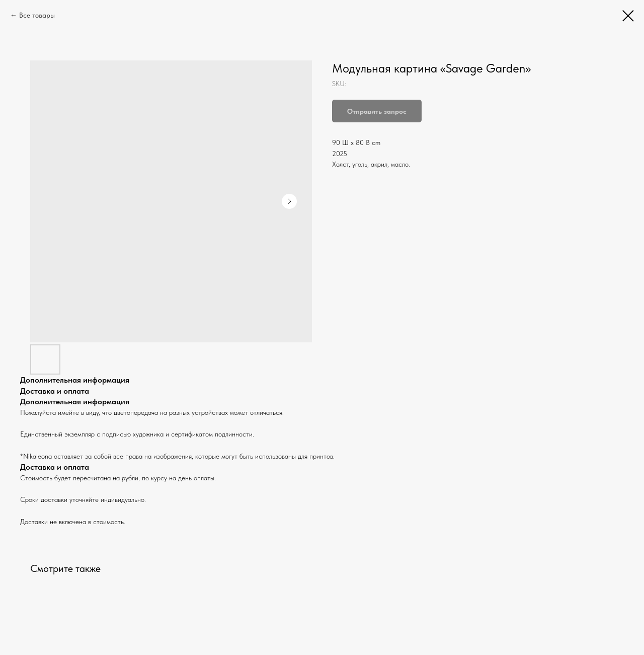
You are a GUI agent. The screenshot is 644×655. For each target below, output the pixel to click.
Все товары (37, 15)
